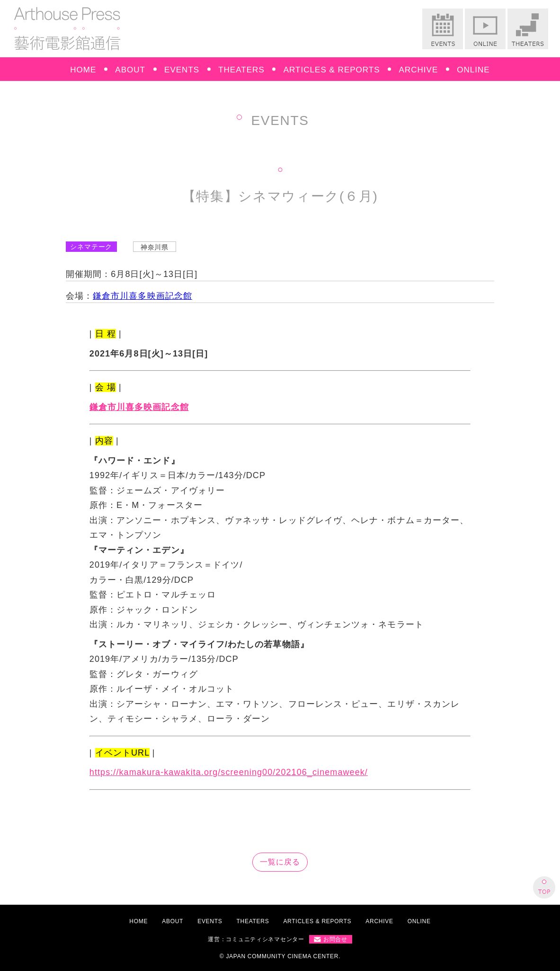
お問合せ (335, 939)
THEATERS (241, 70)
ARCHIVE (419, 70)
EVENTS (182, 70)
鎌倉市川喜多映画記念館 (142, 296)
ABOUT (130, 70)
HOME (83, 70)
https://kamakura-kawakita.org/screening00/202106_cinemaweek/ (229, 772)
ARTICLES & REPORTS (332, 70)
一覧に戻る (280, 862)
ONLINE (473, 70)
